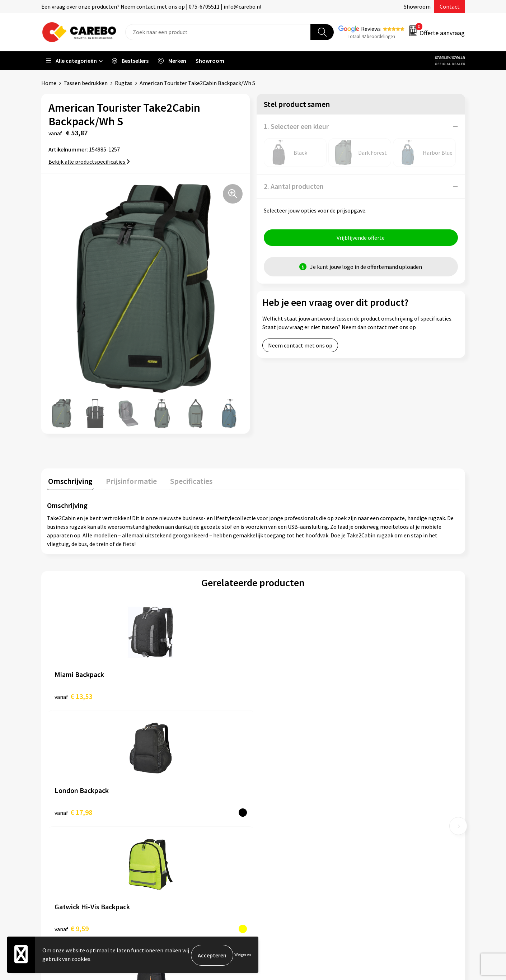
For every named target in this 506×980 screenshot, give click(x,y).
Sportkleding (383, 800)
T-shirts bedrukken (285, 832)
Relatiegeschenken (390, 811)
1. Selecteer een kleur (296, 126)
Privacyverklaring (178, 832)
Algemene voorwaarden (186, 800)
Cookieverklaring (178, 821)
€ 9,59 (278, 695)
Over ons (273, 811)
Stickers (377, 832)
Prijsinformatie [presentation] (128, 480)
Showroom (417, 6)
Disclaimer (170, 854)
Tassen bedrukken (86, 83)
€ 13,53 (73, 695)
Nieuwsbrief (277, 865)
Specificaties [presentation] (185, 480)
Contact (450, 6)
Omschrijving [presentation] (69, 480)
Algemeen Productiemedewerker (302, 778)
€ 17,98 (176, 695)
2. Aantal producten (294, 186)
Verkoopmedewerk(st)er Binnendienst (309, 767)
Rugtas (124, 83)
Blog (268, 821)
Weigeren (243, 955)
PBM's (374, 789)
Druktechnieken (176, 843)
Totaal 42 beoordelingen (371, 36)
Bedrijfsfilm (277, 854)
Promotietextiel (387, 767)
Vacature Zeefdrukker (288, 789)
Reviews (371, 29)
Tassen (375, 821)
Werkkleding (382, 778)
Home (49, 83)
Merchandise (277, 843)
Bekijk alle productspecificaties (89, 162)
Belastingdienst (177, 767)
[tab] (69, 481)
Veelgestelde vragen (182, 811)
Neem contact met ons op (300, 346)
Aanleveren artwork (181, 778)
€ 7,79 (381, 695)
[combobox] (218, 32)
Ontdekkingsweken (286, 800)
